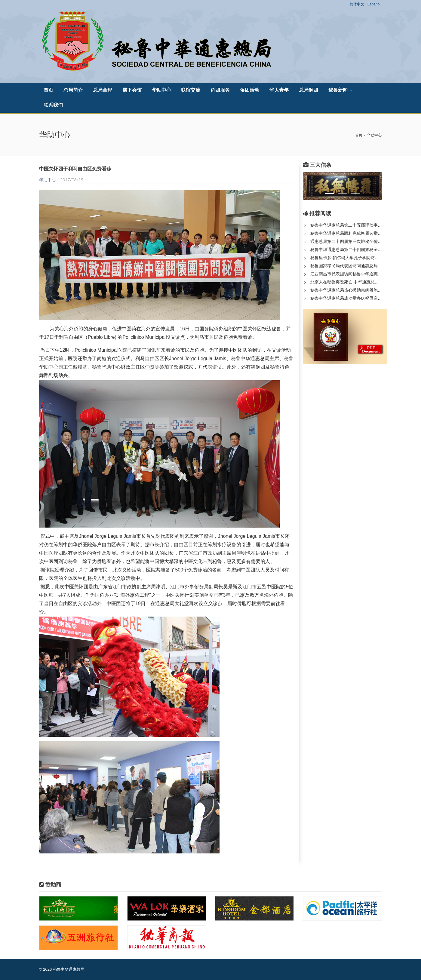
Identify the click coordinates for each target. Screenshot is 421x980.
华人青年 (279, 90)
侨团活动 (250, 90)
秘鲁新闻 (338, 90)
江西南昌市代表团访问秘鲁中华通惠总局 (346, 274)
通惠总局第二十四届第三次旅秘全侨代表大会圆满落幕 (346, 241)
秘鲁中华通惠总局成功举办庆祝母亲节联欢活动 (346, 298)
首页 (48, 90)
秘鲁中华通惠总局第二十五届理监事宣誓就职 (346, 225)
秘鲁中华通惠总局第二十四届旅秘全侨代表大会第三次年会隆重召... (346, 250)
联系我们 (53, 105)
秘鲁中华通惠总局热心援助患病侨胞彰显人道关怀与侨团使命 (346, 290)
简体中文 (357, 4)
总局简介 (73, 90)
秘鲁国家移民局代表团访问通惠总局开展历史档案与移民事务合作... (346, 266)
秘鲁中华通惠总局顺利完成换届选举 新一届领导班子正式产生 (346, 233)
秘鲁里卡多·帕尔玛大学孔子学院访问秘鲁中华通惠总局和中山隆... (346, 258)
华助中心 (161, 90)
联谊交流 (191, 90)
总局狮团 (309, 90)
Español (374, 4)
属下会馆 (132, 90)
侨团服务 (220, 90)
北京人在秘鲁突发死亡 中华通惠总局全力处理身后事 (346, 282)
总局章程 (103, 90)
